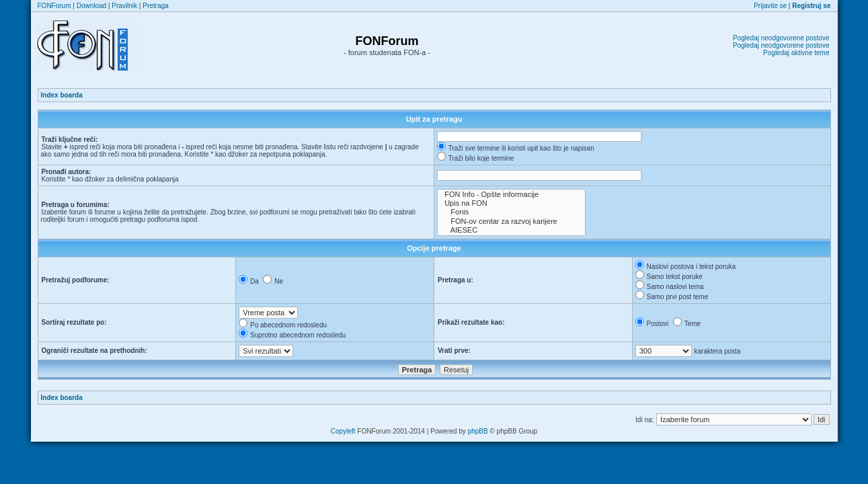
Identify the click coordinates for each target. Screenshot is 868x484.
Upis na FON (511, 203)
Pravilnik (124, 6)
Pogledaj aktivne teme (796, 53)
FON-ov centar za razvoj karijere (511, 221)
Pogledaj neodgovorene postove (781, 38)
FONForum (54, 6)
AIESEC (511, 230)
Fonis (511, 212)
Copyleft (343, 431)
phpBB (478, 431)
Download (91, 6)
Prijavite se (770, 6)
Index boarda (62, 95)
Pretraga (155, 6)
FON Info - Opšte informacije (511, 195)
